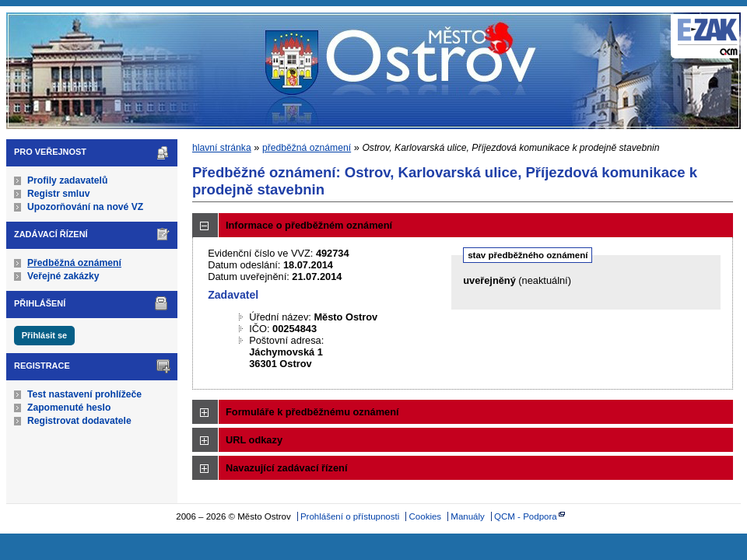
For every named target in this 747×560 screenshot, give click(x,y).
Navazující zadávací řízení (286, 468)
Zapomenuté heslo (69, 408)
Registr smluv (58, 194)
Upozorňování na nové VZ (85, 207)
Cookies (426, 516)
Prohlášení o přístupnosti (350, 516)
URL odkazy (254, 440)
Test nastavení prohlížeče (84, 394)
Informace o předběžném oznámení (309, 225)
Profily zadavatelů (67, 180)
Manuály (468, 516)
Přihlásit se (44, 335)
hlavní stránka (222, 148)
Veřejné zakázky (63, 276)
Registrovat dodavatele (79, 421)
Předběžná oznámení (74, 263)
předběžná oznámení (307, 148)
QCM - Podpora (526, 516)
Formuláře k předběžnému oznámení (312, 412)
